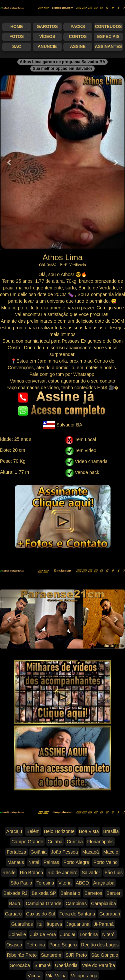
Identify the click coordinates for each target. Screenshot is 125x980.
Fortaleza (16, 852)
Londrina (89, 934)
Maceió (111, 852)
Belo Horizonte (59, 831)
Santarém (51, 955)
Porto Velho (105, 862)
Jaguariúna (78, 924)
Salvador (91, 873)
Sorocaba (20, 965)
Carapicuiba (103, 903)
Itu (40, 924)
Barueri (114, 893)
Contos (78, 37)
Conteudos (108, 27)
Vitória (65, 883)
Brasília (111, 831)
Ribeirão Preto (22, 955)
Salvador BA (62, 425)
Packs (78, 27)
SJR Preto (76, 955)
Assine (78, 47)
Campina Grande (43, 903)
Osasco (14, 945)
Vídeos (47, 37)
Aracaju (14, 831)
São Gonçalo (105, 955)
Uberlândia (66, 965)
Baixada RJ (16, 893)
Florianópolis (100, 842)
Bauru (15, 903)
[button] (9, 162)
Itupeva (54, 924)
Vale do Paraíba (98, 965)
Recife (9, 873)
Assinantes (108, 47)
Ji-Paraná (104, 924)
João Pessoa (64, 852)
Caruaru (13, 914)
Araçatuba (104, 883)
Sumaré (42, 965)
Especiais (108, 37)
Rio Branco (31, 873)
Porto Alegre (76, 862)
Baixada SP (44, 893)
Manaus (16, 862)
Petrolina (35, 945)
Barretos (93, 893)
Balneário (70, 893)
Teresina (45, 883)
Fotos (16, 37)
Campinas (76, 903)
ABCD (82, 883)
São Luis (114, 873)
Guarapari (110, 914)
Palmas (51, 862)
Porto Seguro (63, 945)
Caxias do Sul (40, 914)
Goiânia (39, 852)
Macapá (91, 852)
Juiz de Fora (43, 934)
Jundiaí (68, 934)
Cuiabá (55, 842)
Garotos (47, 27)
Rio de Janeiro (62, 873)
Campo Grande (27, 842)
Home (17, 27)
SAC (17, 47)
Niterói (109, 934)
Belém (33, 831)
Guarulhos (22, 924)
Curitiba (75, 842)
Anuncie (47, 47)
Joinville (18, 934)
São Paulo (21, 883)
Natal (34, 862)
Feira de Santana (77, 914)
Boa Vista (89, 831)
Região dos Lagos (100, 945)
